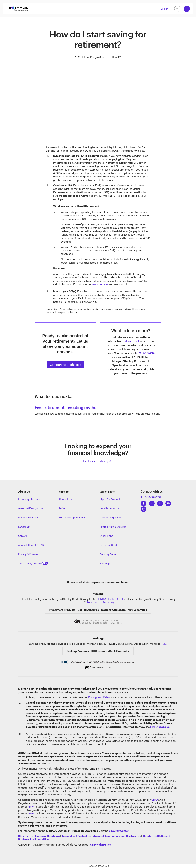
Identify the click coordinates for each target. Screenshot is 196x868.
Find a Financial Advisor (113, 527)
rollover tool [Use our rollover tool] (131, 341)
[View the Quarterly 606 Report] (156, 836)
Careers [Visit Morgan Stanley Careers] (22, 536)
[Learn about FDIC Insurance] (32, 813)
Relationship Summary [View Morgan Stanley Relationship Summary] (100, 602)
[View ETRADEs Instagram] (144, 508)
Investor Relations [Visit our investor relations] (28, 517)
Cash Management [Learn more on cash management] (110, 517)
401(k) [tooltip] (57, 173)
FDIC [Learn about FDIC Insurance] (164, 644)
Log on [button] (165, 9)
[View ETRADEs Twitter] (152, 502)
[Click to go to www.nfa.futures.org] (32, 807)
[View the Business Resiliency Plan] (33, 839)
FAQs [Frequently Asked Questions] (62, 508)
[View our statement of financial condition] (39, 836)
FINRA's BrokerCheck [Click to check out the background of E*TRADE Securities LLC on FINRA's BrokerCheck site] (111, 599)
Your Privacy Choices (33, 564)
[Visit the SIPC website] (154, 800)
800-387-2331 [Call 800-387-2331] (151, 497)
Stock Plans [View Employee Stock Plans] (106, 536)
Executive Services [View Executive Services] (110, 545)
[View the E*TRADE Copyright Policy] (101, 844)
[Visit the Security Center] (119, 831)
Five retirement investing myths (65, 407)
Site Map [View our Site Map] (105, 564)
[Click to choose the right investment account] (65, 364)
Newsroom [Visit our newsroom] (24, 527)
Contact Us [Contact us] (65, 499)
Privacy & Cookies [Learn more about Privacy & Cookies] (28, 554)
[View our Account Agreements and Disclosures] (117, 836)
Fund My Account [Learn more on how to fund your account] (110, 508)
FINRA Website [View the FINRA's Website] (160, 727)
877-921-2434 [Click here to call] (145, 353)
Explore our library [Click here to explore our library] (98, 461)
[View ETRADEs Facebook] (144, 502)
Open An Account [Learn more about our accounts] (110, 499)
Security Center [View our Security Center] (109, 554)
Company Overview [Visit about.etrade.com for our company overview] (29, 499)
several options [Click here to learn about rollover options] (100, 284)
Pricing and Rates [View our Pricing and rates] (99, 697)
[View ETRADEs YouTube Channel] (168, 502)
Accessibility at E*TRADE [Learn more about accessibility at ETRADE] (32, 545)
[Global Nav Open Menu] (187, 9)
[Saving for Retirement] (98, 102)
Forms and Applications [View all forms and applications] (72, 517)
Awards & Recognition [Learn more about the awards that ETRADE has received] (31, 508)
